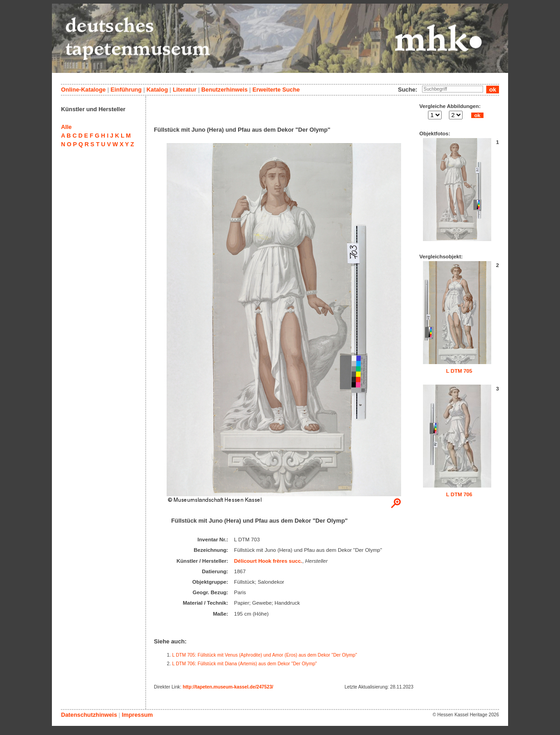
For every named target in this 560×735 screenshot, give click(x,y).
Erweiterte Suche (276, 90)
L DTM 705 (459, 371)
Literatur (184, 90)
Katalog (157, 90)
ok (477, 115)
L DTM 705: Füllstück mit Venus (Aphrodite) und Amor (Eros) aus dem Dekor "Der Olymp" (265, 655)
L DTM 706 (459, 494)
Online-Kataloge (83, 90)
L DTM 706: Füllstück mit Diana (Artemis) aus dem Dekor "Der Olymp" (244, 664)
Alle (66, 127)
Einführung (126, 90)
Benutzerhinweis (224, 90)
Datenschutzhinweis (89, 715)
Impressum (137, 715)
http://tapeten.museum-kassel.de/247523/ (228, 687)
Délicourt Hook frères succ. (268, 561)
